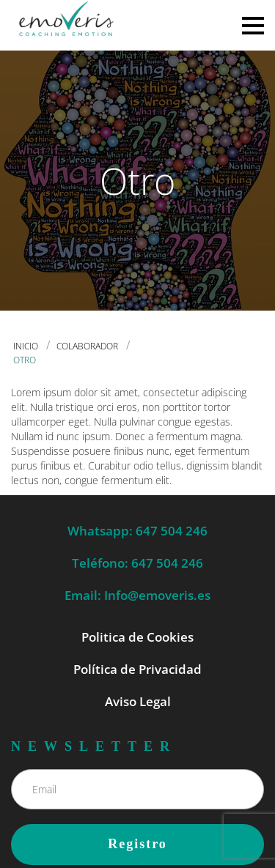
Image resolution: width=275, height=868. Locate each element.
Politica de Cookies (137, 637)
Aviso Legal (138, 701)
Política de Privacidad (137, 669)
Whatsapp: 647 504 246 (137, 531)
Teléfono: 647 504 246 (137, 563)
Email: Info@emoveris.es (137, 595)
